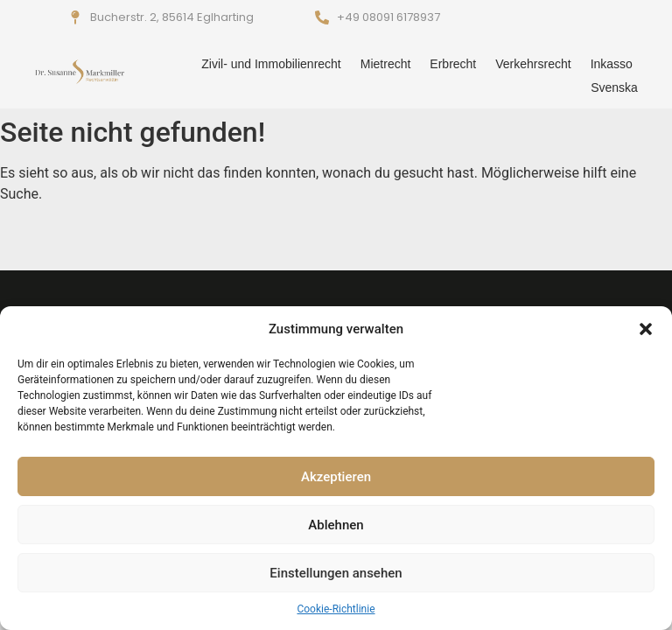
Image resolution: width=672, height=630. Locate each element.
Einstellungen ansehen (336, 573)
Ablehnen (336, 525)
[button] (646, 329)
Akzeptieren (336, 477)
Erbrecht (453, 64)
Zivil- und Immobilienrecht (271, 64)
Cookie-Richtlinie (336, 609)
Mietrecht (386, 64)
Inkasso (612, 64)
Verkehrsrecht (533, 64)
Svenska (614, 87)
